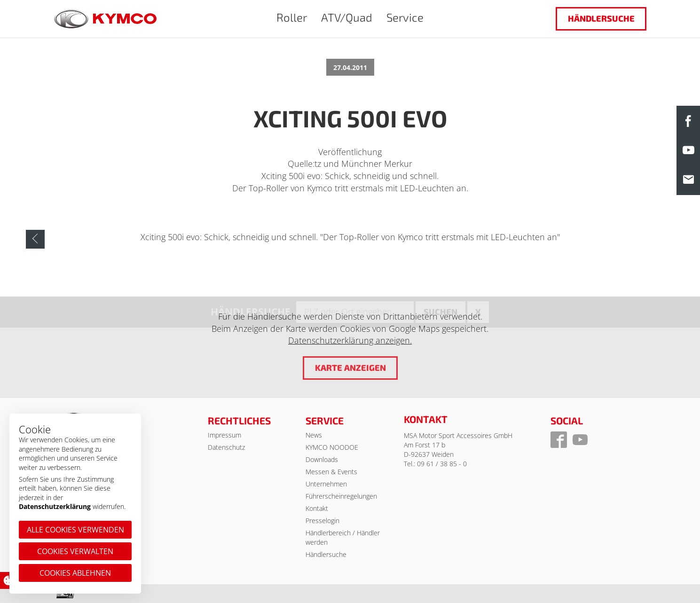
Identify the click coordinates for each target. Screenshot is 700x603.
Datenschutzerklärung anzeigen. (350, 341)
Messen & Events (331, 472)
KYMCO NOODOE (332, 447)
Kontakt (317, 508)
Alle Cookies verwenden (75, 530)
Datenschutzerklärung (55, 506)
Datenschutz (226, 447)
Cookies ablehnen (75, 573)
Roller (292, 17)
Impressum (224, 435)
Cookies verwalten (75, 551)
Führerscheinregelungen (341, 496)
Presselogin (322, 521)
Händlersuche (601, 18)
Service (405, 17)
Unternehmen (326, 484)
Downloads (322, 459)
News (314, 435)
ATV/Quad (347, 17)
